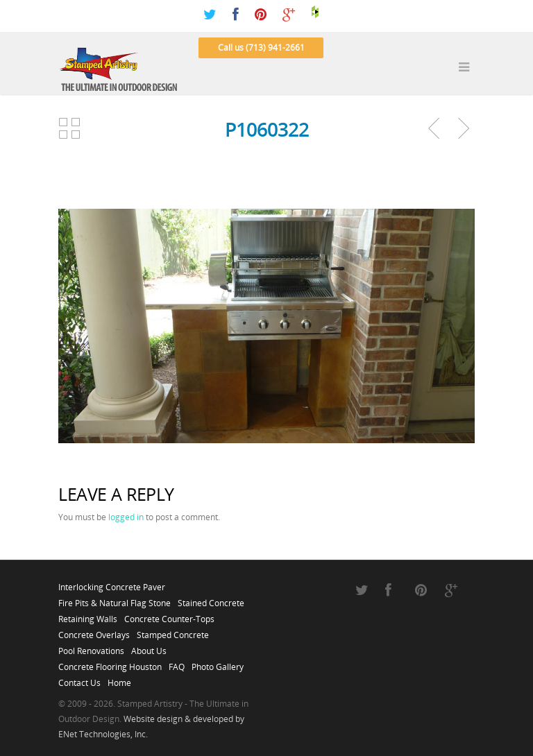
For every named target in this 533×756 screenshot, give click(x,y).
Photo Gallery (218, 663)
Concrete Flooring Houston (110, 663)
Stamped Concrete (173, 631)
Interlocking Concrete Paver (112, 583)
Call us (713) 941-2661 (261, 48)
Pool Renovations (91, 647)
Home (119, 679)
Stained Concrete (211, 599)
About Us (149, 647)
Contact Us (79, 679)
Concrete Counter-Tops (169, 615)
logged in (126, 517)
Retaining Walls (88, 615)
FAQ (177, 663)
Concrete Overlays (94, 631)
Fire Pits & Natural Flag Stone (115, 599)
